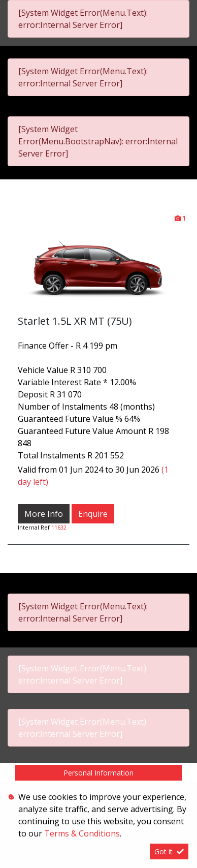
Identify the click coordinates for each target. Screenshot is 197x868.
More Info (44, 514)
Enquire (93, 514)
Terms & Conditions (82, 833)
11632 (59, 527)
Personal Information (98, 773)
